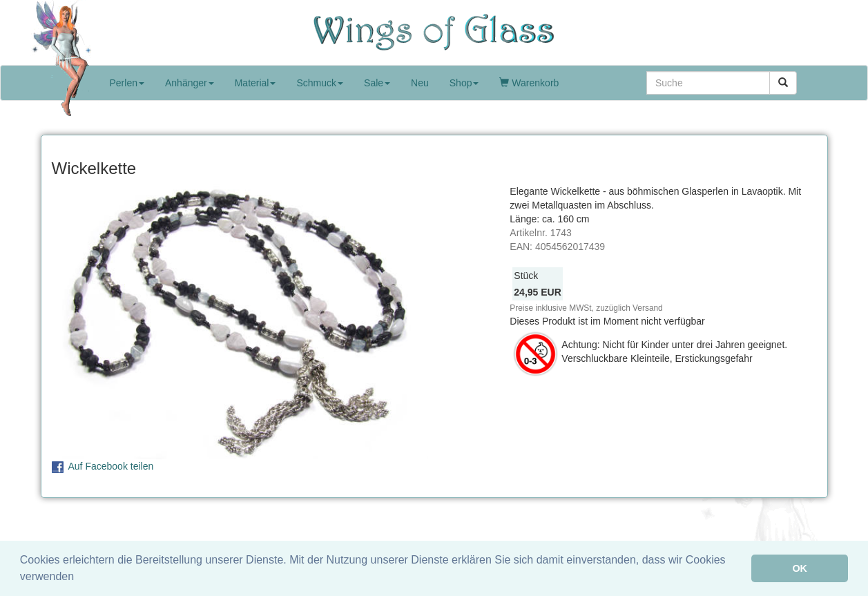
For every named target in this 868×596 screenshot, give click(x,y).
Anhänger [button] (190, 83)
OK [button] (800, 568)
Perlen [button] (127, 83)
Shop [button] (464, 83)
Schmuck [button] (320, 83)
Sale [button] (377, 83)
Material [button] (255, 83)
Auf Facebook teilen (111, 466)
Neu (420, 83)
